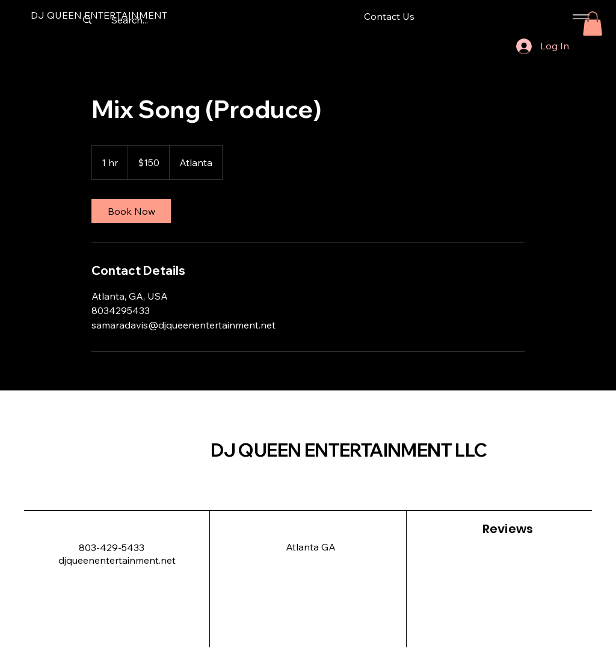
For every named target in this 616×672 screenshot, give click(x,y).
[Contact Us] (389, 17)
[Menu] (579, 17)
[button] (593, 24)
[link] (131, 211)
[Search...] (129, 20)
